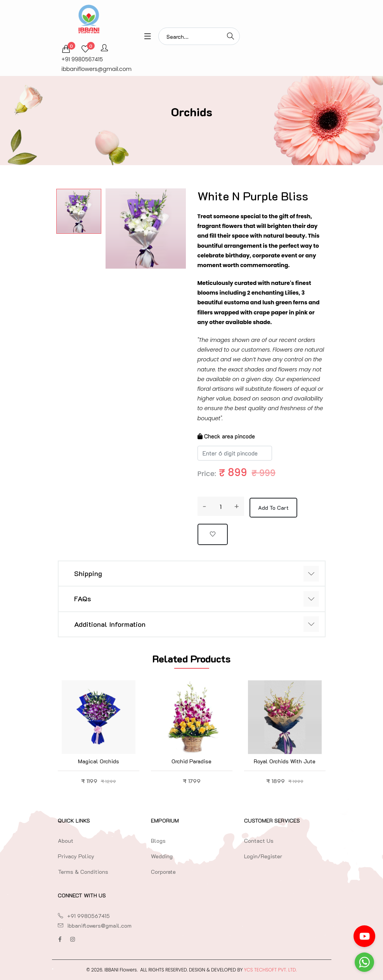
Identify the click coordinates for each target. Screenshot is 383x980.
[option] (79, 211)
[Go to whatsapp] (364, 962)
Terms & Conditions (83, 872)
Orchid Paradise (191, 761)
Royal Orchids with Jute (285, 761)
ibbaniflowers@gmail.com (96, 69)
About (66, 841)
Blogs (158, 841)
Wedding (162, 856)
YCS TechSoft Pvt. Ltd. (270, 970)
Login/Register (263, 856)
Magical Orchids (99, 761)
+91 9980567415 (82, 59)
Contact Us (259, 841)
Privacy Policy (76, 856)
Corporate (163, 872)
